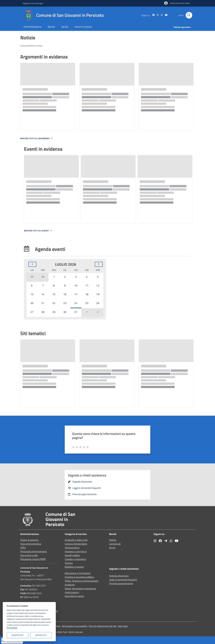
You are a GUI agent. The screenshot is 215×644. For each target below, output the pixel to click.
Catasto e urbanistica (75, 559)
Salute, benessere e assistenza (80, 588)
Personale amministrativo (34, 551)
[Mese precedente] (32, 264)
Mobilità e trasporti (74, 567)
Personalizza (12, 628)
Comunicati (115, 544)
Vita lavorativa (72, 548)
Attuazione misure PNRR (33, 559)
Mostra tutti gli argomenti (37, 138)
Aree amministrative (31, 544)
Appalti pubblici (72, 555)
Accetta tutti (18, 635)
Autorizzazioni (72, 592)
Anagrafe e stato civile (76, 540)
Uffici (23, 548)
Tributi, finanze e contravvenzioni (82, 581)
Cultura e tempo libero (76, 544)
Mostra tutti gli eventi (38, 231)
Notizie (113, 540)
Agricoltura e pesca (74, 596)
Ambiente (70, 585)
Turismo (69, 563)
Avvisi (112, 548)
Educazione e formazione (78, 573)
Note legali (123, 626)
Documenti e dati (29, 555)
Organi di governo (29, 540)
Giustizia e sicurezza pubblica (79, 577)
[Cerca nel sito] (189, 15)
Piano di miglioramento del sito (103, 626)
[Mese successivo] (99, 264)
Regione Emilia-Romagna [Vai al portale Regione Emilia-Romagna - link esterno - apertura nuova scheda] (33, 3)
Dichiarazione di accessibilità (75, 626)
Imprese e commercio (76, 551)
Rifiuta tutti (41, 635)
